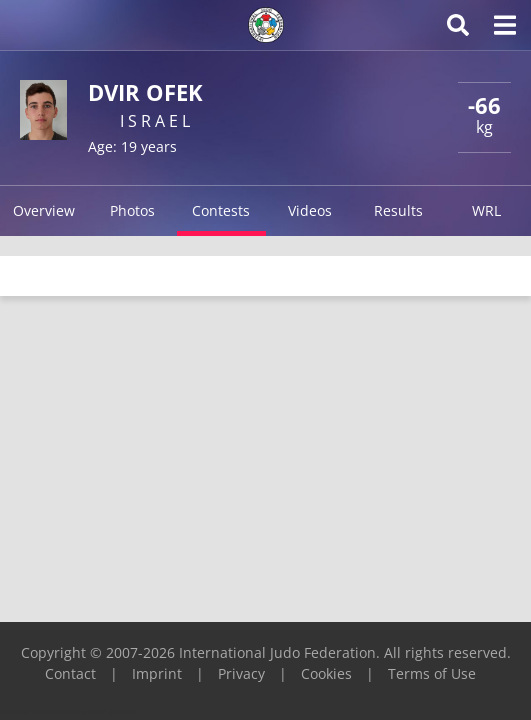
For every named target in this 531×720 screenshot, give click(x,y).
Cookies (326, 673)
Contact (70, 673)
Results (398, 210)
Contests (221, 210)
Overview (44, 210)
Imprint (157, 673)
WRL (486, 210)
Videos (310, 210)
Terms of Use (432, 673)
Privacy (241, 673)
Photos (132, 210)
